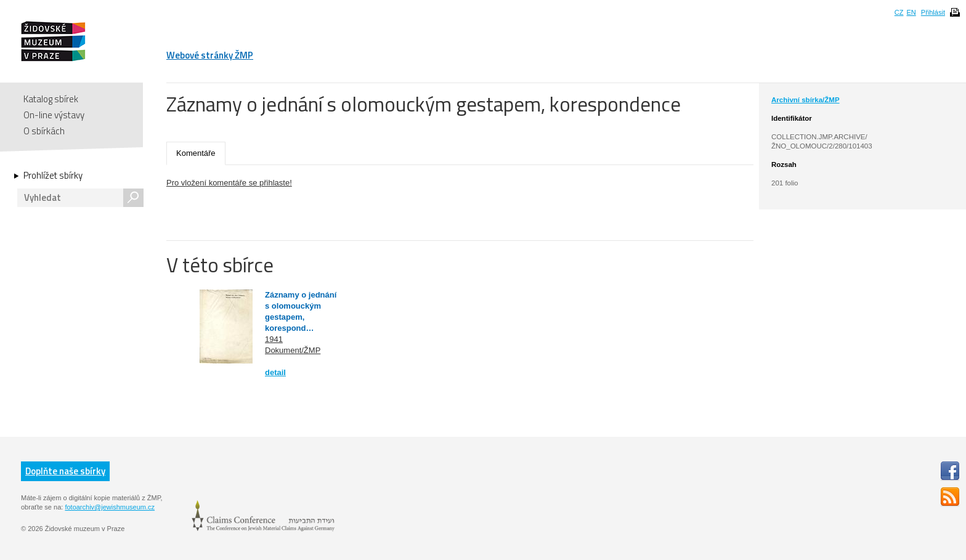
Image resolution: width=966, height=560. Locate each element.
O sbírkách (44, 131)
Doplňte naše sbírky (65, 471)
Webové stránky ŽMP (210, 55)
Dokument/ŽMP (293, 350)
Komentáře (196, 153)
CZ (899, 12)
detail (275, 372)
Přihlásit (933, 12)
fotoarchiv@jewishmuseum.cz (110, 507)
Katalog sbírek (51, 99)
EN (911, 12)
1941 (274, 339)
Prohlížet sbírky (53, 176)
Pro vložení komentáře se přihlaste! (229, 183)
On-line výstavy (54, 115)
